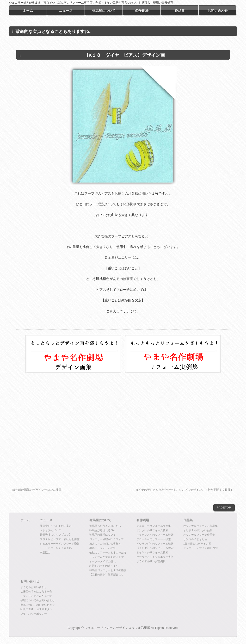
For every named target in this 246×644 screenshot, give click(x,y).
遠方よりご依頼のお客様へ (105, 544)
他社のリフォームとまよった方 (108, 552)
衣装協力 (45, 552)
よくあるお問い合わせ (34, 587)
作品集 (188, 520)
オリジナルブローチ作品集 (199, 535)
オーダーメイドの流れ (103, 561)
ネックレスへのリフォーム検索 (155, 535)
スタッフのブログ (50, 530)
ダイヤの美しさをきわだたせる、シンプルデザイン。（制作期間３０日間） (186, 490)
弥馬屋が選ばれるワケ (103, 530)
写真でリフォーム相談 (103, 548)
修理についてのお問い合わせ (38, 600)
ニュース (46, 520)
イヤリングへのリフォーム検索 (155, 544)
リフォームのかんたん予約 (36, 596)
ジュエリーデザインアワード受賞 (60, 544)
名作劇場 (143, 520)
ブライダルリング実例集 (151, 561)
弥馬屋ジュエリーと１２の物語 (108, 570)
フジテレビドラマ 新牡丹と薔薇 (60, 539)
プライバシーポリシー (34, 614)
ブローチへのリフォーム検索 (154, 539)
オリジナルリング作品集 (198, 530)
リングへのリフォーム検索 (152, 530)
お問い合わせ (30, 581)
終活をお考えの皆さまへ (104, 566)
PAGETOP (224, 508)
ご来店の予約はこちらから (36, 591)
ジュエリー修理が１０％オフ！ (108, 539)
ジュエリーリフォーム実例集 (154, 526)
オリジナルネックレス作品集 (200, 526)
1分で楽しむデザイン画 (197, 544)
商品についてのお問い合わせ (38, 605)
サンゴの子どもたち (195, 539)
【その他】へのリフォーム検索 (155, 548)
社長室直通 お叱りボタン (36, 609)
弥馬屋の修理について (103, 535)
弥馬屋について (100, 520)
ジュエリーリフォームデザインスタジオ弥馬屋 (117, 628)
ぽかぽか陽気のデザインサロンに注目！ (37, 490)
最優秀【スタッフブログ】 (56, 535)
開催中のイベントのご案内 (56, 526)
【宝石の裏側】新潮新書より (107, 575)
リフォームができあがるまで (107, 557)
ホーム (25, 520)
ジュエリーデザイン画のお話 (200, 548)
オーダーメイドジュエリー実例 (155, 557)
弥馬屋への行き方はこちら (105, 526)
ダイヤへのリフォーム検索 (152, 552)
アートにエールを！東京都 (56, 548)
